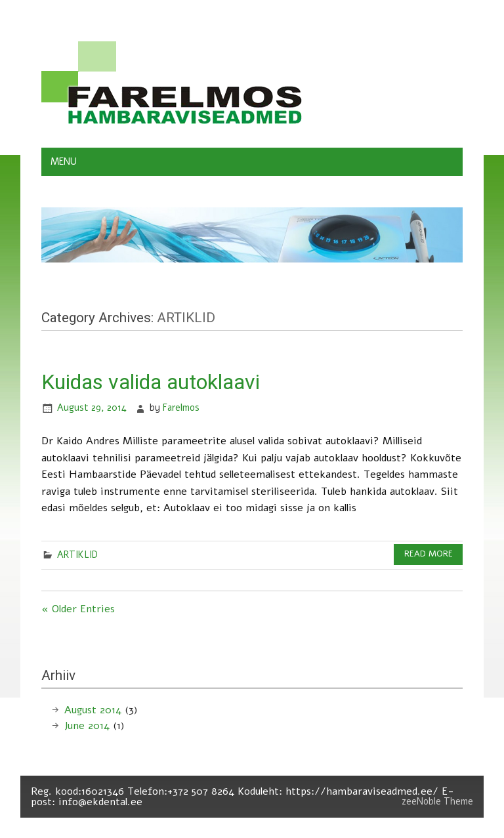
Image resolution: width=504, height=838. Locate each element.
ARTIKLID (77, 555)
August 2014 (93, 710)
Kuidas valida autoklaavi (151, 382)
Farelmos (181, 408)
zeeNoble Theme (437, 801)
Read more (429, 554)
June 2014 (87, 726)
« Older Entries (78, 609)
